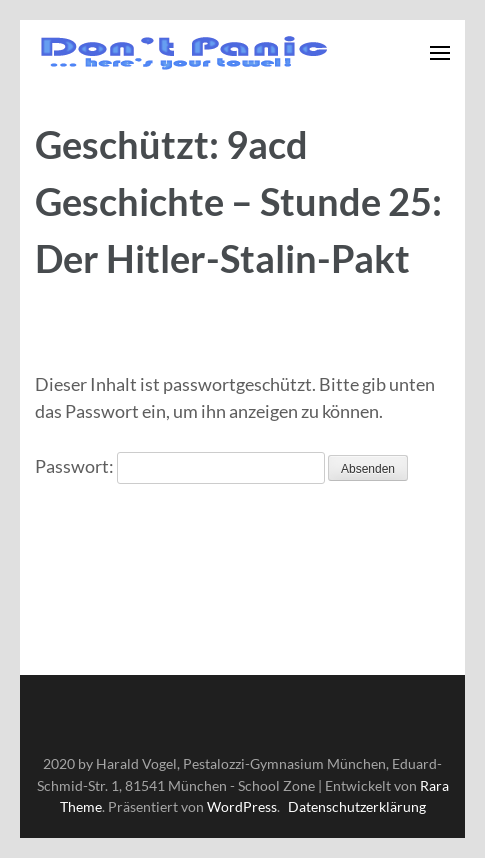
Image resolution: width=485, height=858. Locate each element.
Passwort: (180, 466)
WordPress (242, 806)
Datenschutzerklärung (357, 806)
